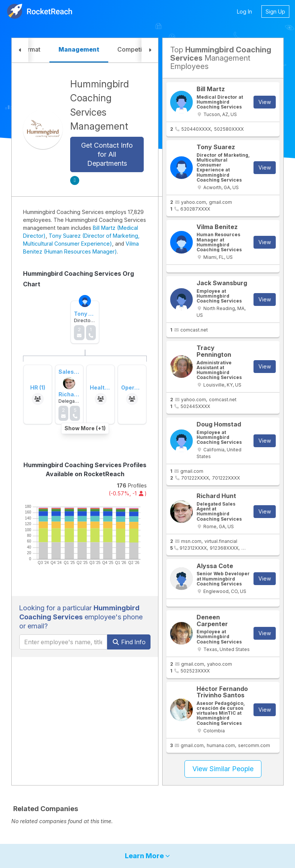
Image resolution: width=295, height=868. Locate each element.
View (265, 102)
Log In (244, 11)
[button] (20, 50)
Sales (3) (70, 372)
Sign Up (275, 11)
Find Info (129, 642)
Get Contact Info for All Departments (107, 154)
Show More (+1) (85, 428)
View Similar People (223, 769)
